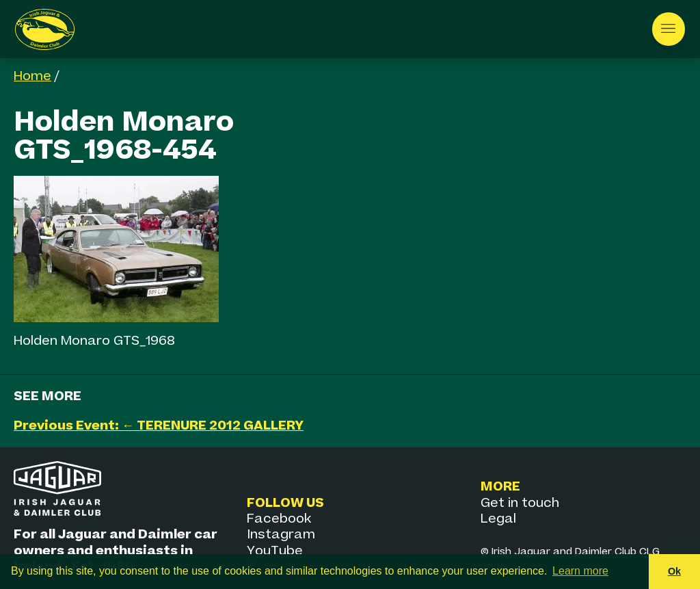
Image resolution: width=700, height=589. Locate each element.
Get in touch (520, 503)
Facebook (279, 519)
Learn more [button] (580, 571)
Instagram (281, 535)
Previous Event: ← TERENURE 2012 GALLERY (159, 426)
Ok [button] (674, 571)
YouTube (275, 551)
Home (32, 76)
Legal (498, 519)
